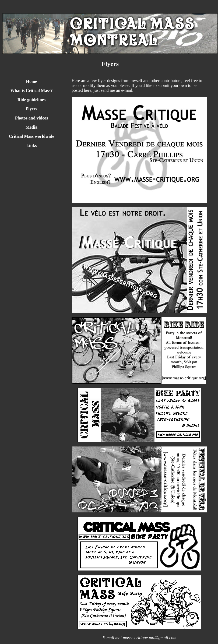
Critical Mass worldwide (31, 136)
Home (32, 81)
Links (31, 145)
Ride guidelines (31, 100)
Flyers (32, 109)
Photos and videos (32, 118)
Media (31, 127)
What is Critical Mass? (32, 91)
